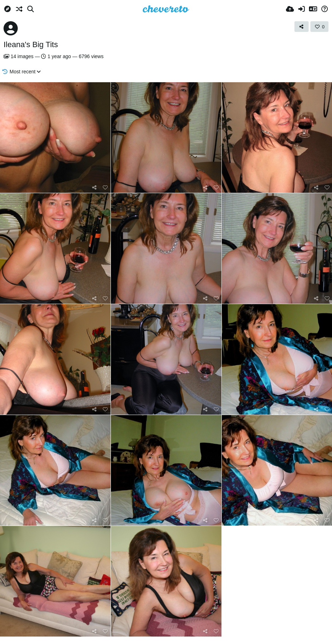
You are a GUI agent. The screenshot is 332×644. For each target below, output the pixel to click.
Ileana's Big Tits (31, 44)
